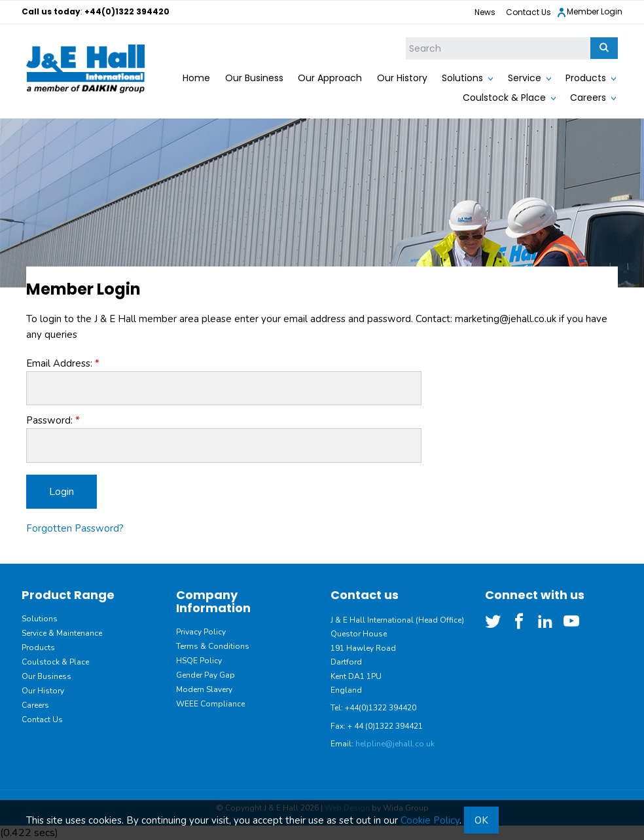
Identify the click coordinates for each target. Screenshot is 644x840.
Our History (402, 78)
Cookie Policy (430, 820)
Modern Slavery (204, 689)
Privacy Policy (201, 632)
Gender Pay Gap (206, 675)
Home (196, 78)
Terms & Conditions (213, 646)
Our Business (254, 78)
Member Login (589, 12)
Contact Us (528, 12)
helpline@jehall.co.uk (395, 744)
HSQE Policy (199, 661)
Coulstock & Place (504, 98)
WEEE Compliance (210, 704)
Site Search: (406, 38)
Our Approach (330, 78)
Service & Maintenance (62, 633)
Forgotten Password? (75, 528)
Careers (588, 98)
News (485, 12)
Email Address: (59, 363)
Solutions (462, 78)
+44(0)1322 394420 (127, 11)
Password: (49, 420)
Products (586, 78)
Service (525, 78)
